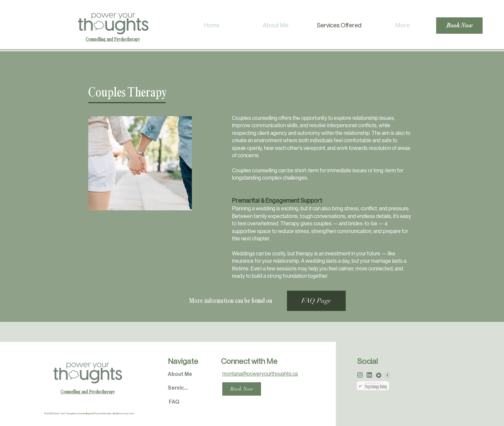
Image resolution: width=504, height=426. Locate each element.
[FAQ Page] (316, 301)
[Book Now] (459, 26)
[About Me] (180, 374)
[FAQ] (174, 402)
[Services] (179, 388)
